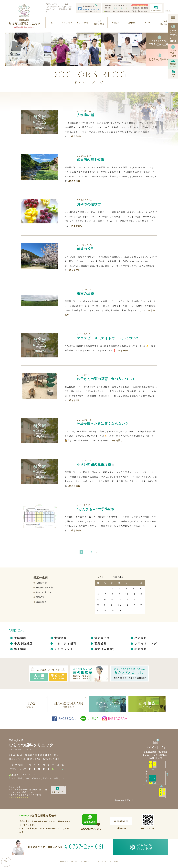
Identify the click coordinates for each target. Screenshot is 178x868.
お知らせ (14, 792)
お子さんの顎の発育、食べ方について (106, 379)
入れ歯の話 (85, 115)
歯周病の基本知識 (90, 160)
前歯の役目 (85, 249)
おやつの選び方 (89, 204)
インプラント (64, 649)
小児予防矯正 (23, 643)
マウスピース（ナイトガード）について (108, 338)
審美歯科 (101, 643)
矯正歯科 (20, 649)
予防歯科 (20, 638)
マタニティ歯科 (65, 643)
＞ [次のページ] (96, 552)
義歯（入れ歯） (105, 649)
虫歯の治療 (85, 293)
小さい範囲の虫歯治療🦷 (96, 464)
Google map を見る (124, 800)
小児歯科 (141, 638)
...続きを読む (76, 136)
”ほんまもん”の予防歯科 (96, 509)
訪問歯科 (141, 649)
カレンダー (30, 778)
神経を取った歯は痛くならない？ (103, 424)
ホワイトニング (146, 643)
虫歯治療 (60, 638)
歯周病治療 (102, 638)
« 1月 (101, 577)
